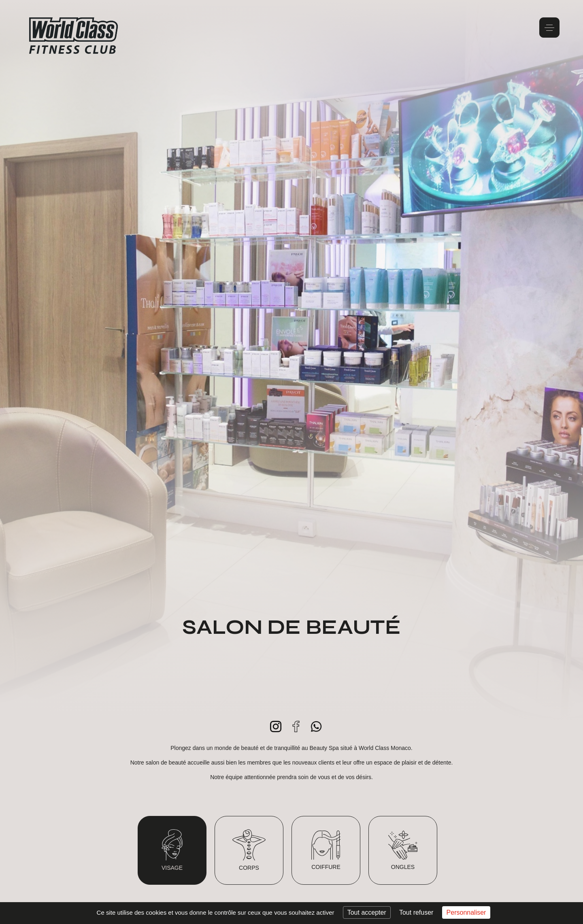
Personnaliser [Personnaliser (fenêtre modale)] (466, 912)
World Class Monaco (74, 36)
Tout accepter (367, 912)
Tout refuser (416, 912)
